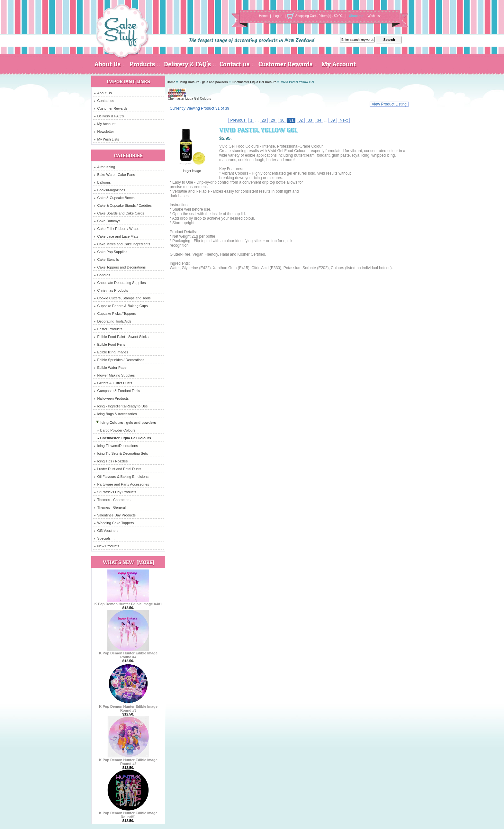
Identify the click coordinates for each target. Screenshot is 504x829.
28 (264, 120)
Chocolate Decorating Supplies (120, 283)
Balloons (102, 182)
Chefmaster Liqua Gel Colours (254, 82)
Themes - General (110, 507)
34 (319, 120)
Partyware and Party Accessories (122, 484)
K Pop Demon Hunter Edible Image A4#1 (128, 602)
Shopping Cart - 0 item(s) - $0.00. (319, 16)
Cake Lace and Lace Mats (116, 236)
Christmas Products (111, 290)
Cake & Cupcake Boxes (114, 198)
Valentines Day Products (115, 515)
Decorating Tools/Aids (113, 321)
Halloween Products (111, 398)
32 (301, 120)
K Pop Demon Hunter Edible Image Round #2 (128, 760)
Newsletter (104, 132)
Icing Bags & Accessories (116, 414)
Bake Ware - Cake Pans (115, 175)
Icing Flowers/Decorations (116, 446)
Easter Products (108, 329)
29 (273, 120)
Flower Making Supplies (114, 375)
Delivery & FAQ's (187, 64)
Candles (102, 275)
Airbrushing (105, 167)
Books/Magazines (110, 190)
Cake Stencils (106, 260)
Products (142, 64)
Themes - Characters (112, 500)
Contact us (234, 64)
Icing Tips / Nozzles (111, 461)
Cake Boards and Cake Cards (119, 213)
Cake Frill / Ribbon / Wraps (117, 229)
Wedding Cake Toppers (114, 523)
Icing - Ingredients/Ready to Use (121, 406)
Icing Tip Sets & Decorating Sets (121, 453)
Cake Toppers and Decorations (120, 267)
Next (344, 120)
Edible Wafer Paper (111, 368)
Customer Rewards (285, 64)
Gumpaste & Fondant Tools (117, 391)
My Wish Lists (107, 139)
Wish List (374, 16)
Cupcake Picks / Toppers (115, 314)
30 (282, 120)
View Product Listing (389, 104)
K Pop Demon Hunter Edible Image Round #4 (128, 653)
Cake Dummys (107, 221)
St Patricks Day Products (115, 492)
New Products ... (109, 546)
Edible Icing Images (111, 352)
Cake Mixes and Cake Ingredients (122, 244)
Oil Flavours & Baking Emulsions (121, 477)
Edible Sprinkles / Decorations (119, 360)
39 (333, 120)
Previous (238, 120)
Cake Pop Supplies (111, 252)
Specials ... (104, 538)
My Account (339, 64)
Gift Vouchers (106, 531)
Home (263, 16)
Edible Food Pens (110, 344)
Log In (278, 16)
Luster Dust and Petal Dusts (118, 469)
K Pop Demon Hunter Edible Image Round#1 (128, 813)
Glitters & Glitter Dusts (113, 383)
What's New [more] (128, 562)
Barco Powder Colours (115, 430)
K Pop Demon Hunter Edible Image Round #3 (128, 707)
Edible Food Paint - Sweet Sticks (121, 337)
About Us (108, 64)
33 (310, 120)
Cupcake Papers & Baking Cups (121, 306)
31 (291, 120)
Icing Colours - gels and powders (204, 82)
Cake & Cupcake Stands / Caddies (123, 205)
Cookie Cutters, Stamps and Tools (122, 298)
